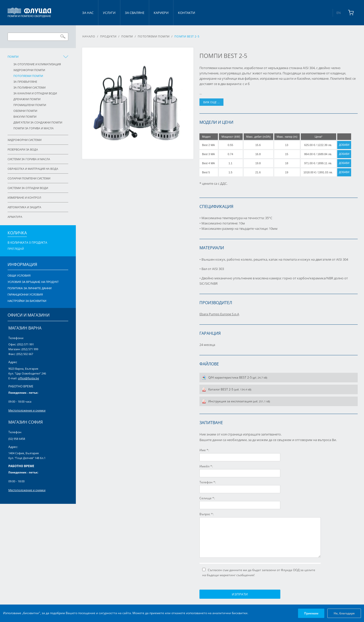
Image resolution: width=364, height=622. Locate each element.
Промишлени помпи (30, 105)
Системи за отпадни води (28, 188)
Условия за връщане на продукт (33, 282)
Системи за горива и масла (29, 159)
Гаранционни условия (25, 295)
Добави (344, 145)
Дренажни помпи (27, 99)
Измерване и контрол (24, 198)
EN (339, 13)
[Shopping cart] (351, 13)
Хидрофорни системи (25, 140)
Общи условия (19, 276)
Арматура (15, 217)
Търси (63, 36)
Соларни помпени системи (29, 178)
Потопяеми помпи (28, 76)
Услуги (109, 13)
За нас (88, 13)
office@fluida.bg (28, 378)
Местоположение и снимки (27, 410)
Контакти (187, 13)
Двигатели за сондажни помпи (38, 122)
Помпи (13, 57)
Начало (89, 36)
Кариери (161, 13)
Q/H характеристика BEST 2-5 (238, 377)
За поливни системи (29, 87)
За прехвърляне (25, 82)
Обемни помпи (25, 111)
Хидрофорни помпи (29, 70)
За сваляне (135, 13)
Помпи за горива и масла (33, 128)
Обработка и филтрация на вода (33, 169)
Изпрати (240, 594)
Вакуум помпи (25, 117)
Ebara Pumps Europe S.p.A (219, 314)
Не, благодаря (344, 613)
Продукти (108, 36)
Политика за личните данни (30, 288)
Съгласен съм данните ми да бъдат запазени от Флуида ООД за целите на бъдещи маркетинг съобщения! (259, 573)
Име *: (204, 450)
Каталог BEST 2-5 (230, 389)
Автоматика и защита (24, 207)
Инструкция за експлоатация (239, 401)
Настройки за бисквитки (27, 301)
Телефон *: (208, 482)
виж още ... (211, 102)
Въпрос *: (207, 514)
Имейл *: (206, 466)
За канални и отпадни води (35, 93)
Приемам (311, 613)
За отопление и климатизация (37, 64)
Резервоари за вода (23, 149)
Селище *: (207, 498)
